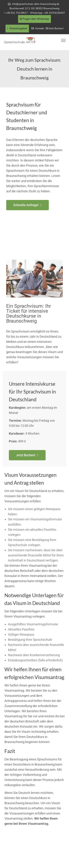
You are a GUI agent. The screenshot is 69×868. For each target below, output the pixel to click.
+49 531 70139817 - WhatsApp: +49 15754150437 (35, 13)
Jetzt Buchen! (56, 28)
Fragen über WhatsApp (34, 19)
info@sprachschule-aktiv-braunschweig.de (36, 4)
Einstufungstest (17, 28)
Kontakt (40, 28)
